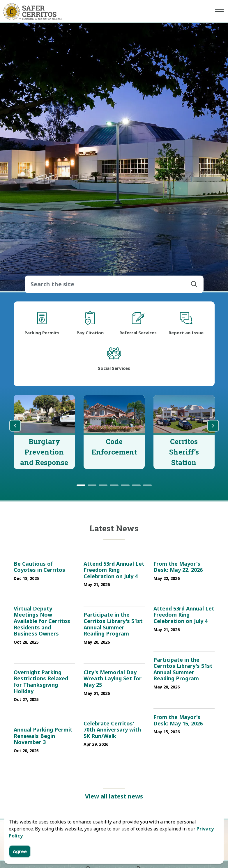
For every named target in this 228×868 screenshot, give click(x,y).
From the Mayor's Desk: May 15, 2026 (178, 720)
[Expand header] (219, 12)
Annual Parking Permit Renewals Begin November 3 (43, 736)
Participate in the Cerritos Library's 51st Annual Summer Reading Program (113, 624)
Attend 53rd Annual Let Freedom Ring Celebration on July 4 (114, 570)
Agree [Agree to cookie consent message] (20, 851)
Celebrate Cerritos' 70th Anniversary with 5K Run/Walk (112, 730)
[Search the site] (114, 284)
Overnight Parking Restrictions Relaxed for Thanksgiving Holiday (41, 682)
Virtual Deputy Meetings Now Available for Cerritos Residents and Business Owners (42, 621)
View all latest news (114, 796)
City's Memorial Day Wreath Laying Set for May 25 (113, 679)
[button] (194, 284)
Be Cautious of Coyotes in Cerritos (39, 567)
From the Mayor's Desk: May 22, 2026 (178, 567)
